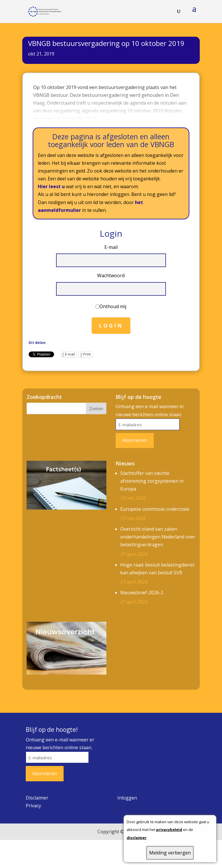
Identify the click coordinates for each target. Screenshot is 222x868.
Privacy (33, 806)
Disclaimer (37, 798)
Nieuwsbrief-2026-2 (142, 593)
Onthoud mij (113, 307)
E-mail (111, 247)
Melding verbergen (170, 853)
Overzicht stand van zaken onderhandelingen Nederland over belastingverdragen (158, 537)
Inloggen (127, 798)
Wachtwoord (111, 276)
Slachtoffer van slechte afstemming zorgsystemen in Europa (152, 481)
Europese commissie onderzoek (155, 509)
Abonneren (135, 441)
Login (111, 326)
